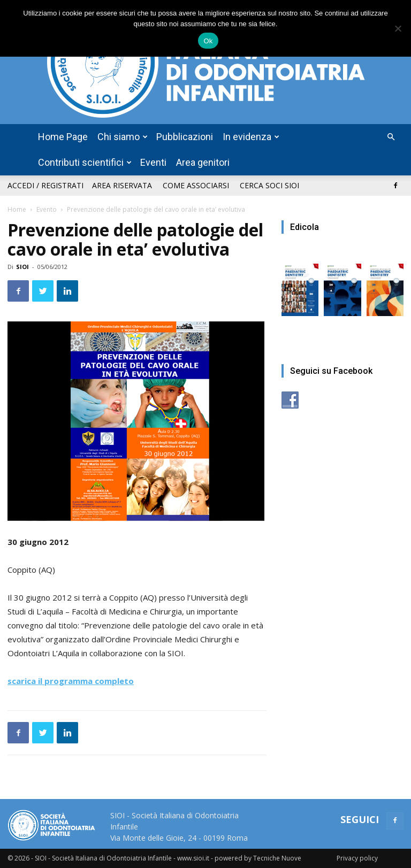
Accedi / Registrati (45, 185)
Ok (208, 41)
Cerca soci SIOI (269, 185)
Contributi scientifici (85, 162)
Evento (47, 209)
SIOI (22, 267)
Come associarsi (196, 185)
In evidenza (251, 137)
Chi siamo (123, 137)
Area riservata (122, 185)
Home (17, 209)
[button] (391, 137)
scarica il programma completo (71, 681)
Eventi (153, 162)
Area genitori (203, 162)
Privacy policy (357, 858)
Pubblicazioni (185, 137)
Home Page (63, 137)
